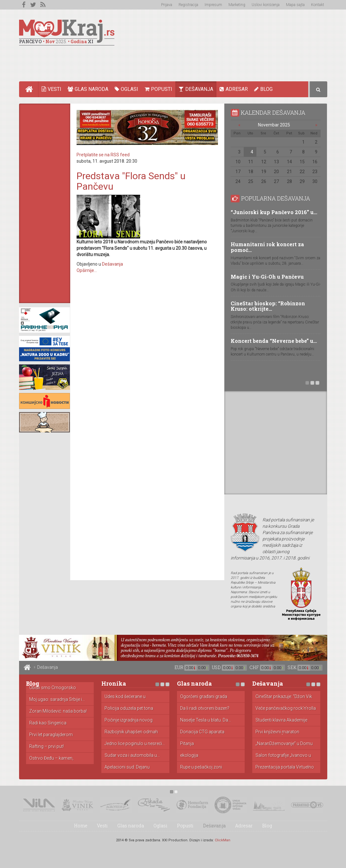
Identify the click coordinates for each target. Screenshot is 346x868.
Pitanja (187, 744)
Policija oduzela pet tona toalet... (129, 709)
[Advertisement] (212, 59)
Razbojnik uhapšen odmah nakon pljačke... (131, 732)
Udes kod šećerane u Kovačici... (125, 697)
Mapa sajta (295, 5)
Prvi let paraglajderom (51, 735)
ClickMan (223, 840)
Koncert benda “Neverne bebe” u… (274, 341)
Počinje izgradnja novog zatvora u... (129, 720)
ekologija (189, 755)
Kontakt (318, 5)
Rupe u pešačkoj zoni (201, 767)
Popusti (158, 89)
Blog (263, 89)
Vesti (51, 89)
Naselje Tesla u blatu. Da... (206, 720)
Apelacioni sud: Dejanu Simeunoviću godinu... (127, 767)
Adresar (234, 89)
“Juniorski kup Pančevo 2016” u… (274, 212)
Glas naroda (88, 89)
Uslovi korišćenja (266, 5)
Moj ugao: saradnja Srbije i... (57, 699)
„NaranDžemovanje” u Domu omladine (284, 744)
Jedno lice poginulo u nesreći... (135, 744)
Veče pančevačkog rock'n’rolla (286, 708)
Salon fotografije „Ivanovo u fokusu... (283, 756)
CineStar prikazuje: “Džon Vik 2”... (284, 697)
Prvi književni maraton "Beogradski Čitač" (277, 732)
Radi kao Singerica (48, 723)
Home (32, 89)
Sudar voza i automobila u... (132, 755)
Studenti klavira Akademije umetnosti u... (281, 720)
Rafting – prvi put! (47, 746)
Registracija (188, 5)
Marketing (237, 5)
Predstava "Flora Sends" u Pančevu (131, 181)
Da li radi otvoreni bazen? (205, 708)
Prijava (167, 5)
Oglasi (126, 89)
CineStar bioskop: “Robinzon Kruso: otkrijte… (268, 306)
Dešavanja (196, 89)
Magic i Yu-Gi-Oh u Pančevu (267, 277)
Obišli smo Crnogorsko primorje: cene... (53, 688)
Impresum (213, 5)
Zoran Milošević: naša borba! (58, 711)
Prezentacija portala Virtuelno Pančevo (285, 767)
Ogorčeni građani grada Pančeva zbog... (204, 697)
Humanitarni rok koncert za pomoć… (267, 247)
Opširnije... (87, 270)
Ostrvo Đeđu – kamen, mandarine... (51, 758)
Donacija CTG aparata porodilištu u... (202, 732)
